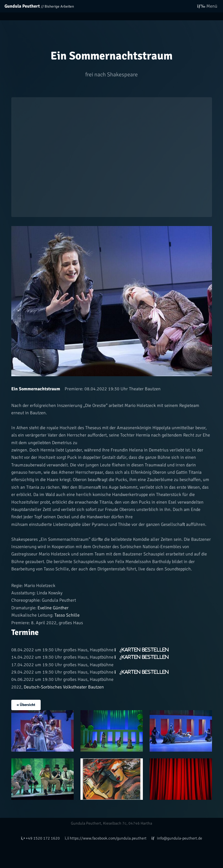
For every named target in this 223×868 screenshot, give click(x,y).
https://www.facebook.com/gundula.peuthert (106, 838)
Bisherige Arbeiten (59, 6)
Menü (207, 6)
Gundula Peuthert (22, 6)
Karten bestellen (145, 650)
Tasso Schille (66, 615)
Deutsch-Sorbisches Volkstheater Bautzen (64, 687)
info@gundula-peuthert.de (177, 838)
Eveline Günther (53, 608)
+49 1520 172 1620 (40, 838)
